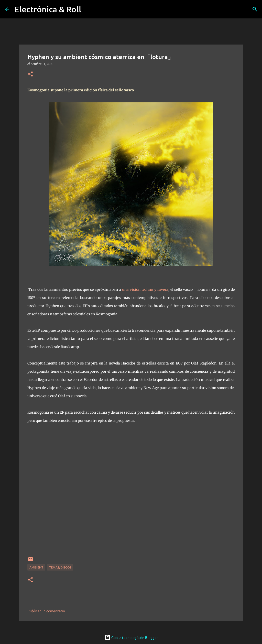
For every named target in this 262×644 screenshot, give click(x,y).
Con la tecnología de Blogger (131, 637)
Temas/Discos (60, 567)
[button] (30, 74)
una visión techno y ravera (145, 289)
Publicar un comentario (46, 611)
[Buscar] (255, 9)
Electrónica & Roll (48, 9)
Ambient (36, 567)
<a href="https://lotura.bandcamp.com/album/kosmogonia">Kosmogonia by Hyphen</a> (132, 493)
